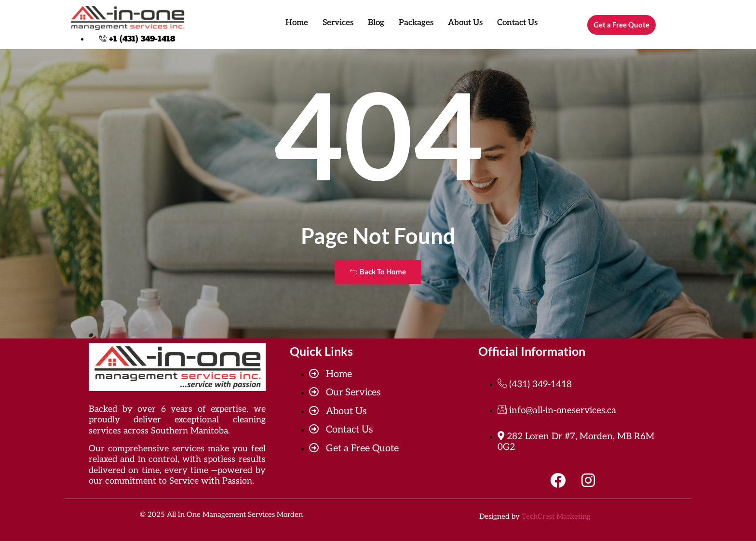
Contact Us (517, 23)
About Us (465, 23)
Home (297, 23)
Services (338, 23)
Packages (416, 23)
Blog (376, 23)
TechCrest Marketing (556, 516)
